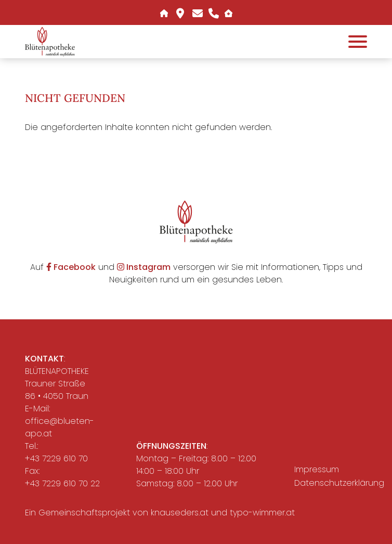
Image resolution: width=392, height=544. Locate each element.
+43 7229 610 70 (56, 458)
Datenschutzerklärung (334, 483)
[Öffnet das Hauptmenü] (358, 42)
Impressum (317, 469)
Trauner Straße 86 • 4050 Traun (57, 390)
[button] (50, 41)
